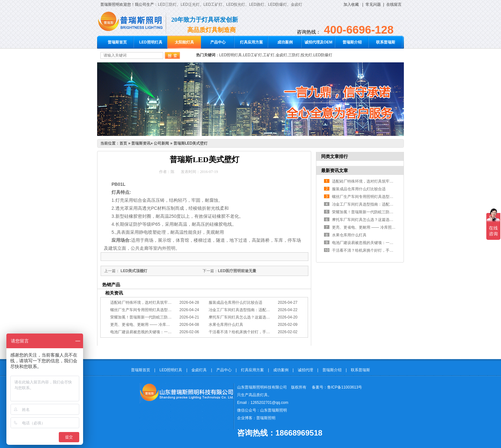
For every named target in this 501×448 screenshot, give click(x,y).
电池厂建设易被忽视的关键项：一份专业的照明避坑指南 (158, 332)
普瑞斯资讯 (141, 143)
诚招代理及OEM (318, 42)
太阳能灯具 (184, 42)
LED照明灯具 (151, 42)
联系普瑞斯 (386, 42)
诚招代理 (305, 370)
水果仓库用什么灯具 (226, 325)
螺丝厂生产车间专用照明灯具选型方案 (143, 310)
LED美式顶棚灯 (133, 271)
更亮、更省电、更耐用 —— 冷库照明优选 (146, 325)
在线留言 (394, 4)
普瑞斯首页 (117, 42)
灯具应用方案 (251, 42)
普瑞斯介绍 (352, 42)
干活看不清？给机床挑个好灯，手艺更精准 (245, 332)
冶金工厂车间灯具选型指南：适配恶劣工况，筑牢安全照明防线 (262, 310)
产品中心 (218, 42)
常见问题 (373, 4)
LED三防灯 (167, 4)
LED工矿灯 (213, 4)
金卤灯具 (199, 370)
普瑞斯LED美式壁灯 (191, 143)
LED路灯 (256, 4)
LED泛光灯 (190, 4)
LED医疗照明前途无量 (237, 271)
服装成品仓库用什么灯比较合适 (235, 303)
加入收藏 (351, 4)
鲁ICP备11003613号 (345, 387)
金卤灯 (297, 4)
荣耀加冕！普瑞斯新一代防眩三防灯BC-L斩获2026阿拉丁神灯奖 (165, 317)
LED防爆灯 (277, 4)
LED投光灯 (236, 4)
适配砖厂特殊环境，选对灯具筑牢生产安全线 (149, 303)
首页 (123, 143)
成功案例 (285, 42)
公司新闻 (161, 143)
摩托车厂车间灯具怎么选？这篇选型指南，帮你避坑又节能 (258, 317)
